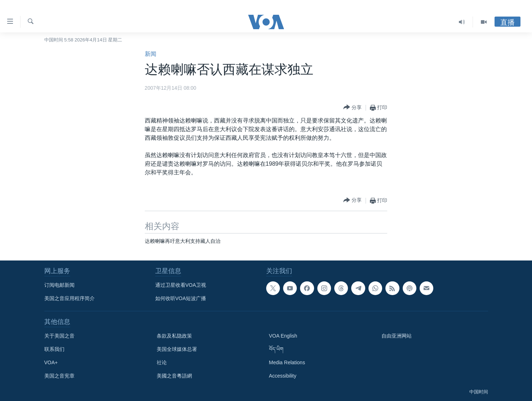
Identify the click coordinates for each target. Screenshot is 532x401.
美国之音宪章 (59, 376)
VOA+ (51, 362)
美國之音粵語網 (174, 376)
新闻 (151, 54)
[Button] (352, 108)
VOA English (283, 336)
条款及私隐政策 (174, 336)
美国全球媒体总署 (177, 349)
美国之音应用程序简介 (70, 298)
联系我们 (54, 349)
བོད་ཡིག (276, 349)
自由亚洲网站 (397, 336)
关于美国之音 (59, 336)
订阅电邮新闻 (59, 285)
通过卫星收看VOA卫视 (181, 285)
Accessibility (283, 376)
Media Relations (287, 362)
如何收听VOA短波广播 (181, 298)
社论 (162, 362)
